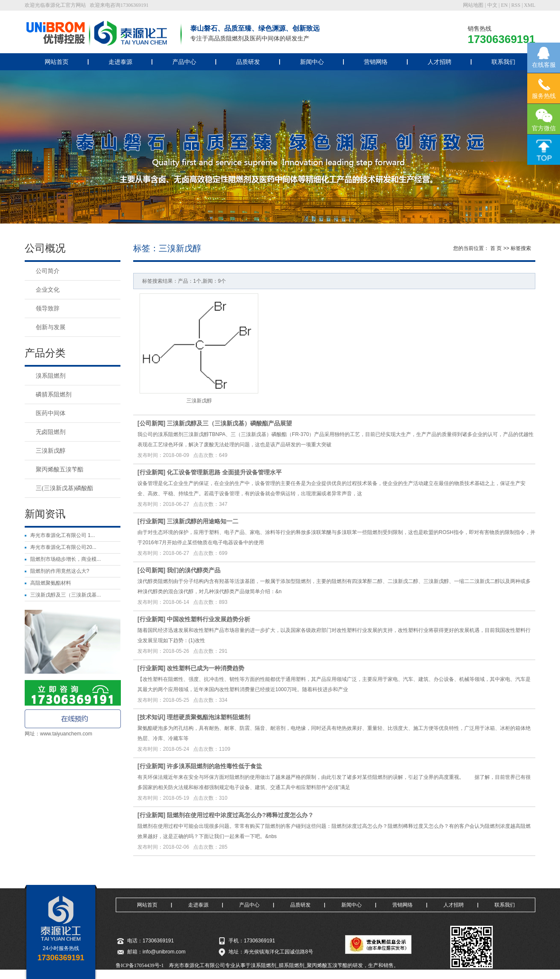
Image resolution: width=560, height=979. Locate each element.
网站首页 (57, 62)
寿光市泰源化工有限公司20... (63, 547)
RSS (516, 5)
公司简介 (48, 271)
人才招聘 (440, 62)
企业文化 (48, 290)
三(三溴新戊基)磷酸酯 (64, 488)
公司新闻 (151, 423)
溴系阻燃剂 (51, 376)
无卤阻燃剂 (51, 432)
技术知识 (151, 717)
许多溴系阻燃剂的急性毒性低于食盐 (214, 766)
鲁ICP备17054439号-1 (140, 965)
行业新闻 (151, 472)
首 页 (496, 248)
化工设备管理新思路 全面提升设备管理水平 (224, 472)
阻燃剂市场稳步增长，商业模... (66, 559)
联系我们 (503, 62)
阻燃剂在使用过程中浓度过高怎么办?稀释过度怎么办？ (240, 815)
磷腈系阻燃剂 (54, 395)
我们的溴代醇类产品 (194, 570)
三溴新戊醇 (51, 451)
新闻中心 (312, 62)
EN (504, 5)
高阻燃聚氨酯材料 (51, 583)
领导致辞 (48, 309)
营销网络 (376, 62)
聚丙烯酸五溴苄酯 (60, 469)
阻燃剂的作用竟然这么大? (60, 571)
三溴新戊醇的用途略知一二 (203, 521)
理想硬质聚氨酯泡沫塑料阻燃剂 (209, 717)
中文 (492, 5)
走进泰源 (120, 62)
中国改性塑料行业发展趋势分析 (209, 619)
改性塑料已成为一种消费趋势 (206, 668)
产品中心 (184, 62)
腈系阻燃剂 (291, 965)
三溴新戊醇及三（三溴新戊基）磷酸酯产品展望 (229, 423)
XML (530, 5)
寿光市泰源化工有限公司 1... (63, 535)
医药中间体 (51, 413)
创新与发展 (51, 327)
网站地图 (473, 5)
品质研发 (248, 62)
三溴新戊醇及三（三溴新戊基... (66, 595)
